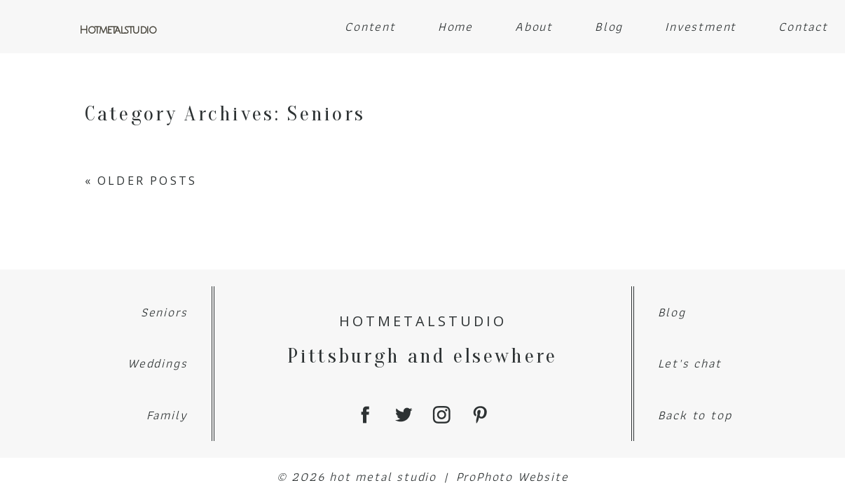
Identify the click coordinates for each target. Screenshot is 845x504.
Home (455, 26)
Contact (803, 26)
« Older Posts (141, 181)
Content (370, 26)
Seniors (164, 312)
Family (167, 415)
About (534, 26)
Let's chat (690, 363)
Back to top (695, 415)
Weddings (157, 363)
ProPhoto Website (513, 476)
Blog (609, 26)
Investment (701, 26)
